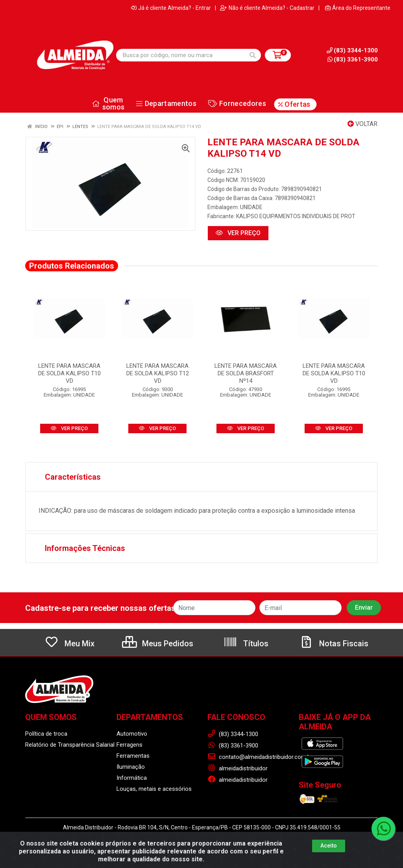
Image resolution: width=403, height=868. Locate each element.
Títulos (246, 644)
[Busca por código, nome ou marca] (180, 55)
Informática (132, 778)
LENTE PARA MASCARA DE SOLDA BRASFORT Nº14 (246, 373)
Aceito (329, 846)
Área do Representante (358, 8)
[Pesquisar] (253, 55)
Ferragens (129, 745)
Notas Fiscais (334, 644)
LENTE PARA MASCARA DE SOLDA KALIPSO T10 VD (69, 373)
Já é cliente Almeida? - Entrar (171, 8)
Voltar (362, 124)
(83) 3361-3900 (353, 59)
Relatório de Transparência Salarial (70, 745)
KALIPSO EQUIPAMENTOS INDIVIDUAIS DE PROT (296, 216)
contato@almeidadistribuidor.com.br (260, 757)
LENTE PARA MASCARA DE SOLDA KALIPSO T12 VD (158, 373)
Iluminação (131, 767)
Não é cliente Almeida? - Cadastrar (267, 8)
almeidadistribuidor (238, 768)
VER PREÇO (238, 233)
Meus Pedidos (158, 644)
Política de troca (46, 734)
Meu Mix (69, 644)
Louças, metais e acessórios (154, 789)
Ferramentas (133, 756)
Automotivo (132, 734)
